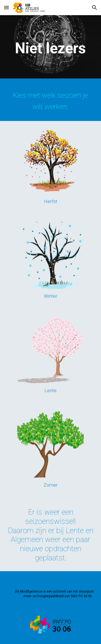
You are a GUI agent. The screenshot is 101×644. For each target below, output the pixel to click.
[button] (6, 7)
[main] (51, 48)
